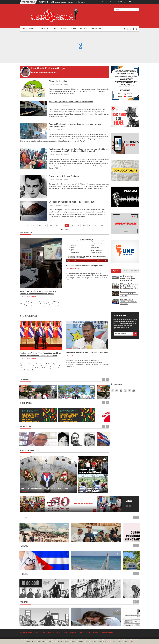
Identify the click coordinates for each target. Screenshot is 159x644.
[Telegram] (129, 391)
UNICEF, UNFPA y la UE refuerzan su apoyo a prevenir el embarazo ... (62, 2)
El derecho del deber (58, 81)
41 (51, 226)
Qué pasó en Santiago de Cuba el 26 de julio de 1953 (72, 202)
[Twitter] (131, 29)
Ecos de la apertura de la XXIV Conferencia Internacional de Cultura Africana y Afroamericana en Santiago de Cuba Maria (30, 415)
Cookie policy (108, 641)
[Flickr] (134, 391)
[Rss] (125, 29)
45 (73, 226)
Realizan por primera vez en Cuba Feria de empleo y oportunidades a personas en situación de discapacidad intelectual (79, 150)
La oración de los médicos (29, 567)
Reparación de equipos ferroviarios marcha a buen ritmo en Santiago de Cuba (75, 125)
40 (45, 226)
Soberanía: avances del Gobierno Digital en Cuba (86, 265)
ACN (71, 355)
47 (84, 226)
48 (90, 226)
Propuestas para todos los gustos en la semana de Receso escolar (74, 417)
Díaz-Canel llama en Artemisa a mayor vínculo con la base (129, 302)
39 (40, 226)
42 (57, 226)
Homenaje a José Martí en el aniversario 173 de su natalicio (45, 489)
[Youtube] (137, 29)
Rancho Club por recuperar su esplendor (95, 567)
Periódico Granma (30, 297)
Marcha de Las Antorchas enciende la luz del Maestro (90, 471)
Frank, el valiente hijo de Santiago (64, 176)
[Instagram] (134, 29)
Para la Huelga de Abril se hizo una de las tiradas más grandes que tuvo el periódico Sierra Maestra (63, 593)
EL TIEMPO (96, 633)
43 (62, 226)
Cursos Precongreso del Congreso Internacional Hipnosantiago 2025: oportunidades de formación (93, 537)
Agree (131, 641)
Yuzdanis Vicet (75, 269)
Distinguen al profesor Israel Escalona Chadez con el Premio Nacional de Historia (129, 286)
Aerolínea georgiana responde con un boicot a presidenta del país (128, 278)
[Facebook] (128, 29)
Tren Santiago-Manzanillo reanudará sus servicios (71, 102)
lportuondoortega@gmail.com (46, 72)
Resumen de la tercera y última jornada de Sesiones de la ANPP (129, 294)
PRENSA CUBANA (107, 633)
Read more (24, 491)
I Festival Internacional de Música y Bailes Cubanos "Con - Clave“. (97, 417)
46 (78, 226)
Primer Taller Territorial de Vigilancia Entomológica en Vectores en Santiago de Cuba (124, 537)
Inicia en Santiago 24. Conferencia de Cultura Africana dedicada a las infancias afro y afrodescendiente (51, 415)
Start (27, 226)
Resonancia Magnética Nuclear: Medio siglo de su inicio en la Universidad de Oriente (33, 537)
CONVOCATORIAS (85, 633)
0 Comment (65, 85)
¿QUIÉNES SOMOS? (26, 633)
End (102, 226)
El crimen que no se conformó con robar (64, 624)
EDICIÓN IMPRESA (70, 633)
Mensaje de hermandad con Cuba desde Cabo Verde (87, 352)
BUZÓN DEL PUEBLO (55, 633)
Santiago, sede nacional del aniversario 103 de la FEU (90, 490)
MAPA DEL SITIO (40, 633)
